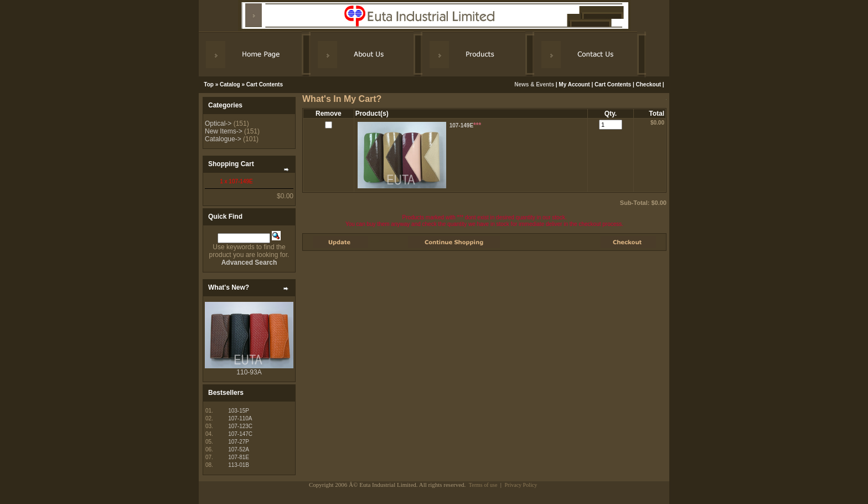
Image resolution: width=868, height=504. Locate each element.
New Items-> (224, 131)
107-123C (240, 426)
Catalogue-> (223, 139)
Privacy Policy (521, 485)
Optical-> (218, 124)
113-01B (239, 465)
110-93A (249, 372)
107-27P (239, 442)
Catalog (230, 84)
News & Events (535, 84)
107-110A (240, 418)
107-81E (239, 457)
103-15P (239, 411)
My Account (574, 84)
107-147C (240, 434)
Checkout (649, 84)
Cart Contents (265, 84)
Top (209, 84)
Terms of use (483, 485)
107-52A (239, 449)
